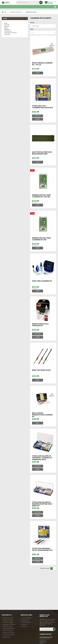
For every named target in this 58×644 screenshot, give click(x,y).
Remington (15, 30)
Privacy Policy (25, 620)
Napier (15, 28)
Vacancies (24, 624)
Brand (15, 19)
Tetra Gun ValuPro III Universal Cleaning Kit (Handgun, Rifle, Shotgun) (42, 463)
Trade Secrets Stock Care (15, 33)
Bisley (15, 23)
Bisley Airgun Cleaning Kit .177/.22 (42, 64)
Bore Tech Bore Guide (41, 372)
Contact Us (25, 626)
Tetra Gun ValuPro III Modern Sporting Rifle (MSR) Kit (42, 507)
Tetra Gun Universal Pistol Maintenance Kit (42, 550)
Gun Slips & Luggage (8, 622)
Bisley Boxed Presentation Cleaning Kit (42, 418)
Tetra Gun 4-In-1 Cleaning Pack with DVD (42, 108)
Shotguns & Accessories (9, 633)
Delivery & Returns (26, 622)
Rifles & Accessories (8, 631)
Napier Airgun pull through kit (40, 329)
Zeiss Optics (15, 34)
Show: (32, 29)
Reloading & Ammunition (9, 624)
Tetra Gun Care (15, 31)
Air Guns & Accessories (9, 635)
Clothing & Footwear (8, 620)
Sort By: (32, 23)
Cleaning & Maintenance (16, 12)
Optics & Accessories (8, 618)
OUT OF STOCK (37, 118)
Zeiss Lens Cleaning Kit (42, 284)
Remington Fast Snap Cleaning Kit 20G (41, 241)
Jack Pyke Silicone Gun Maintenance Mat (42, 152)
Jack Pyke (15, 27)
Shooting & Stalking (8, 626)
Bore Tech (15, 25)
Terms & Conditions (27, 618)
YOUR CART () (52, 3)
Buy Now (37, 74)
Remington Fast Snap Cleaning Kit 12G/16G (41, 196)
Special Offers (6, 637)
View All (37, 383)
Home (4, 12)
